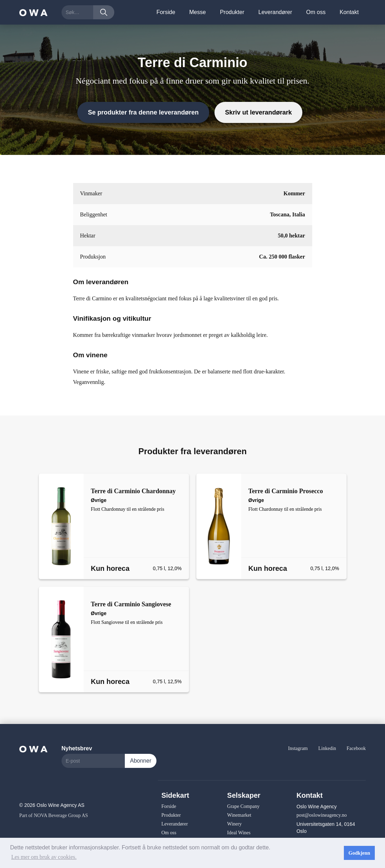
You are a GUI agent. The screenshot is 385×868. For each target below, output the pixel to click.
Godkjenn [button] (359, 853)
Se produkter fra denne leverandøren (143, 112)
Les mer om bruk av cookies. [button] (44, 857)
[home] (33, 12)
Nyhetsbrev (77, 748)
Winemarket (239, 815)
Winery (234, 824)
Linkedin (327, 748)
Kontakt (349, 12)
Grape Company (243, 806)
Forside (166, 12)
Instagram (298, 748)
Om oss (316, 12)
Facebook (356, 748)
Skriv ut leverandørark (258, 112)
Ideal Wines (239, 833)
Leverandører (275, 12)
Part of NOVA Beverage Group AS (54, 815)
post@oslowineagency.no (322, 815)
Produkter (232, 12)
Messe (197, 12)
